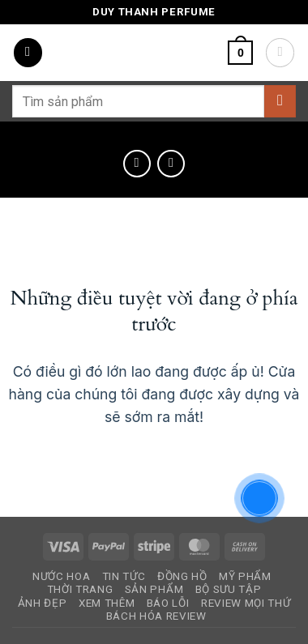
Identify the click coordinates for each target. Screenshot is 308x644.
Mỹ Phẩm (245, 576)
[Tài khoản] (280, 52)
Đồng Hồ (182, 576)
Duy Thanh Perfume (154, 12)
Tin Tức (124, 576)
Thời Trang (80, 589)
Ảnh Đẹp (43, 603)
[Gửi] (280, 101)
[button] (28, 53)
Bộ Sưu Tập (229, 589)
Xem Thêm (107, 603)
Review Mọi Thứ (246, 603)
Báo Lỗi (168, 603)
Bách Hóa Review (156, 616)
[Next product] (137, 164)
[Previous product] (171, 164)
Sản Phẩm (154, 589)
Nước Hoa (61, 576)
